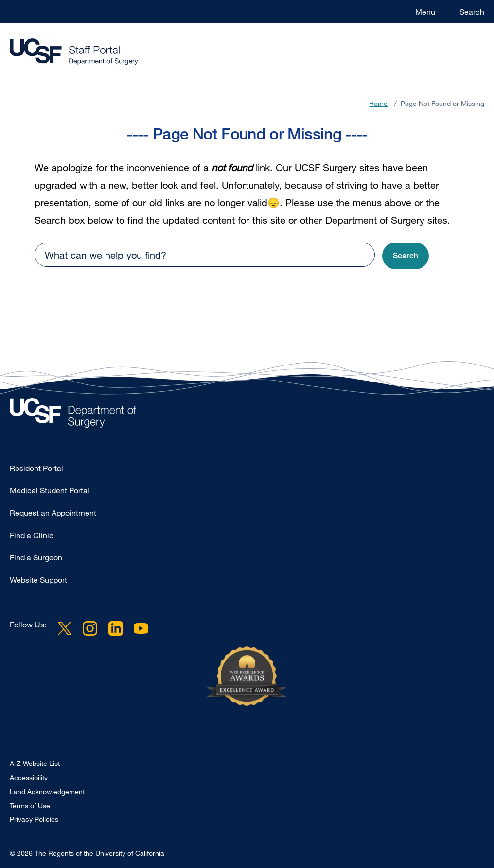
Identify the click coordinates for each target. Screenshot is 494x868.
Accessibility (29, 777)
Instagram (90, 628)
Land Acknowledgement (47, 791)
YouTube (141, 628)
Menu (425, 12)
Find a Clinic (32, 535)
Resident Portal (36, 468)
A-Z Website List (35, 763)
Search (472, 12)
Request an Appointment (53, 513)
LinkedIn (115, 628)
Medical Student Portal (50, 490)
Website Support (38, 580)
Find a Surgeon (36, 557)
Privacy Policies (34, 819)
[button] (406, 256)
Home (378, 103)
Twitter (65, 628)
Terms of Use (30, 806)
